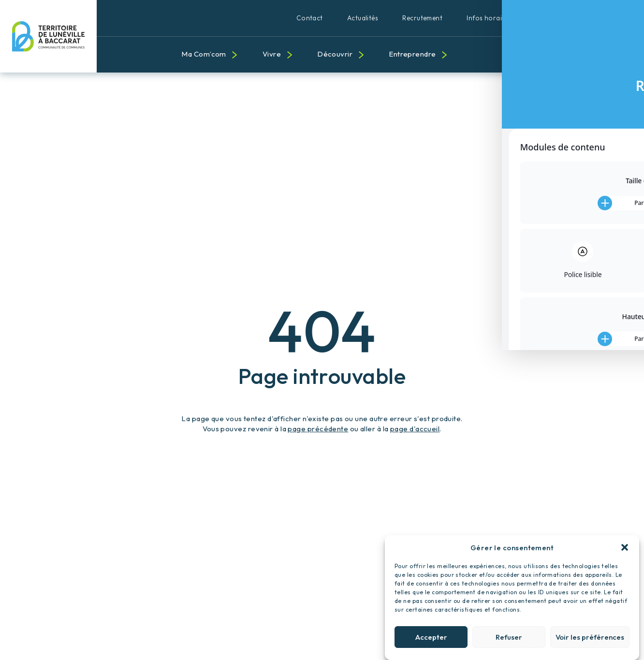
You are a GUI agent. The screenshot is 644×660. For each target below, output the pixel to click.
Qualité (593, 18)
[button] (625, 552)
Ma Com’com (204, 54)
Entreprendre (412, 54)
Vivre (272, 54)
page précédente (318, 429)
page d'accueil (415, 429)
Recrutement (422, 18)
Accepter (431, 641)
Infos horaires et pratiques (509, 18)
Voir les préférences (590, 641)
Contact (310, 18)
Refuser (509, 641)
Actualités (363, 18)
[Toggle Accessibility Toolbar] (622, 308)
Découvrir (335, 54)
